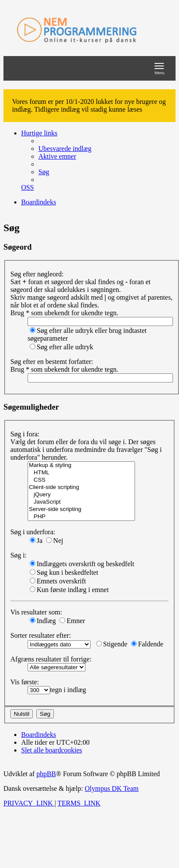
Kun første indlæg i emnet (69, 590)
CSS (81, 480)
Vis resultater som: (36, 612)
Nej (55, 541)
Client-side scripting (81, 487)
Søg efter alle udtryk (61, 347)
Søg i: (19, 555)
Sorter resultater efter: (41, 635)
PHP (81, 517)
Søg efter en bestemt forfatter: (52, 362)
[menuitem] (65, 149)
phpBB (46, 774)
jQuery (81, 495)
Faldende (147, 644)
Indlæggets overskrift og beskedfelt (82, 564)
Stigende (112, 644)
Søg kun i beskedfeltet (64, 572)
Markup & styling (81, 465)
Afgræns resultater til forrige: (51, 659)
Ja (36, 541)
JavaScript (81, 502)
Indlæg (43, 621)
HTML (81, 473)
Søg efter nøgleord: (37, 274)
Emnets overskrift (58, 581)
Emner (72, 621)
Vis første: (25, 682)
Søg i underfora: (33, 532)
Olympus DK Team (111, 788)
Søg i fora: (25, 434)
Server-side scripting (81, 509)
